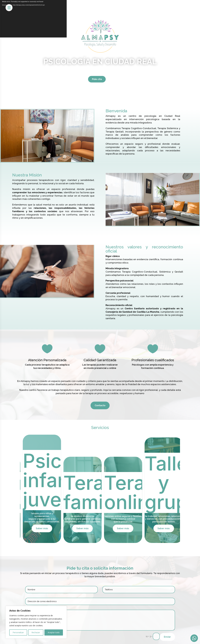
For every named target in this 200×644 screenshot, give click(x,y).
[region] (36, 622)
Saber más (43, 528)
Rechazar (36, 632)
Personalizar (18, 632)
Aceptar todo (54, 632)
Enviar (167, 637)
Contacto (100, 405)
